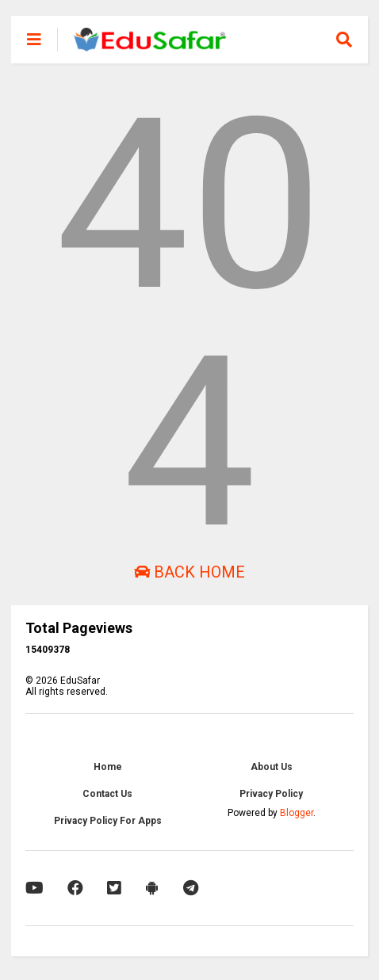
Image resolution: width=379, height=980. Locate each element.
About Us (272, 767)
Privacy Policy (271, 794)
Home (108, 767)
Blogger (297, 813)
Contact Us (107, 794)
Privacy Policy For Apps (108, 821)
